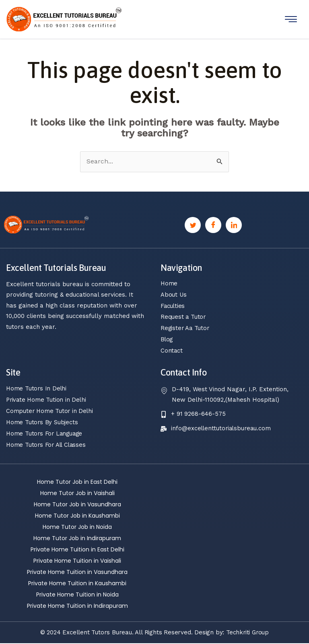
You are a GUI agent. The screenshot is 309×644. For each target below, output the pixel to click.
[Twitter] (193, 225)
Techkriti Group (248, 633)
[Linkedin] (234, 225)
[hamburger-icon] (291, 19)
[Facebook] (213, 225)
